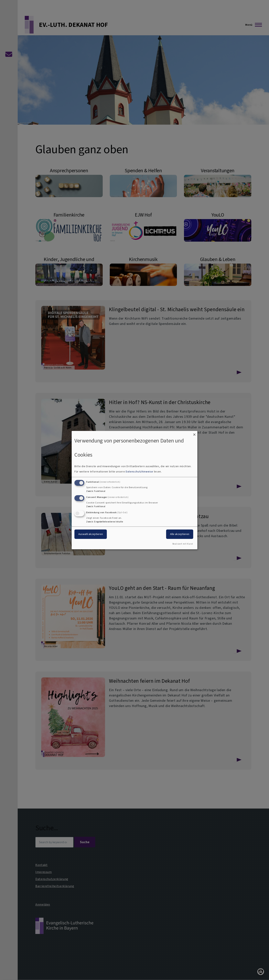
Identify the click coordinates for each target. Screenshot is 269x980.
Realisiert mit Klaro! (183, 544)
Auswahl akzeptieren (91, 534)
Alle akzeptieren (180, 534)
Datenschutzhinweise (139, 472)
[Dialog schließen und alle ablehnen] (194, 433)
